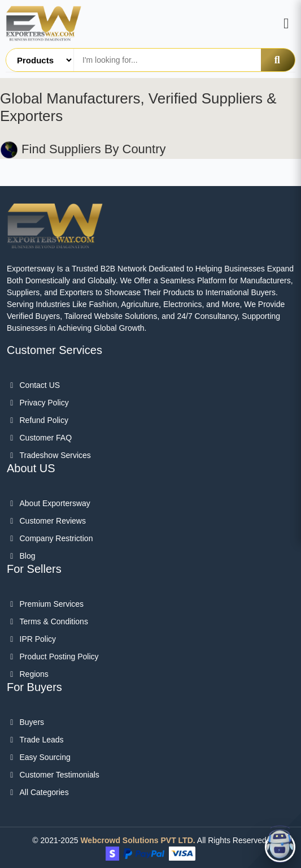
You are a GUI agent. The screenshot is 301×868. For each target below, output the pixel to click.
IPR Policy (31, 639)
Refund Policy (38, 420)
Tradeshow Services (49, 455)
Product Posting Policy (53, 657)
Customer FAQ (39, 438)
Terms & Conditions (47, 621)
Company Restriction (50, 538)
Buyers (25, 722)
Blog (21, 556)
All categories (38, 792)
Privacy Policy (38, 403)
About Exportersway (49, 503)
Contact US (33, 385)
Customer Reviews (46, 521)
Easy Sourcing (39, 757)
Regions (28, 674)
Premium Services (45, 604)
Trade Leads (35, 740)
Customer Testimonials (53, 775)
